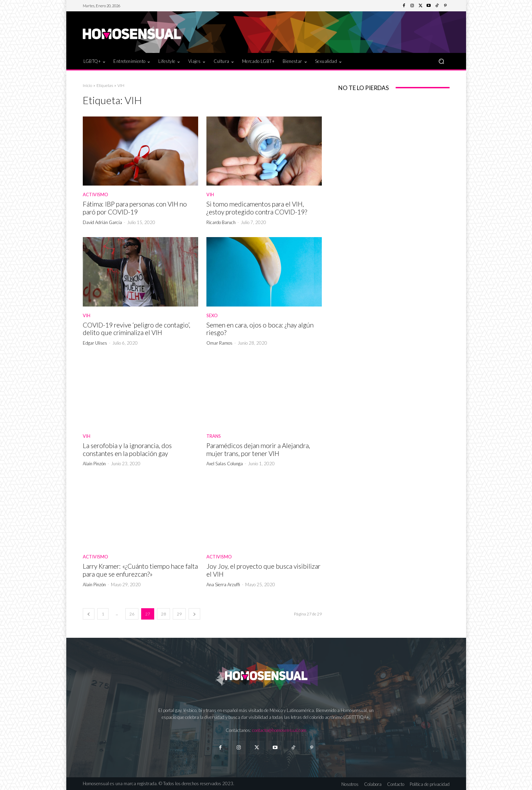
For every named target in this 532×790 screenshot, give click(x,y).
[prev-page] (89, 614)
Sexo (212, 316)
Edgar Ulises (95, 343)
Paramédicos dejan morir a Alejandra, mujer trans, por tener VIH (258, 449)
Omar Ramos (219, 343)
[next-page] (194, 614)
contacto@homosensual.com (279, 730)
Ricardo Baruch (221, 222)
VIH (210, 195)
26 (132, 614)
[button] (442, 61)
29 (179, 614)
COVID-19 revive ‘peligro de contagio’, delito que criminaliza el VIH (137, 329)
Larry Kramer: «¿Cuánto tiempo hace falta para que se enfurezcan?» (140, 570)
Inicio (87, 85)
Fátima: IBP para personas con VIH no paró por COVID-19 (135, 208)
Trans (214, 436)
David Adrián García (102, 222)
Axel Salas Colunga (225, 464)
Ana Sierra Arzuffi (223, 585)
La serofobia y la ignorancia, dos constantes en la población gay (127, 449)
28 (163, 614)
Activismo (95, 195)
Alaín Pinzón (94, 464)
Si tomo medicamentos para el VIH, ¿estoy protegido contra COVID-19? (257, 208)
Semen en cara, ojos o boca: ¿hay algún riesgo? (260, 329)
